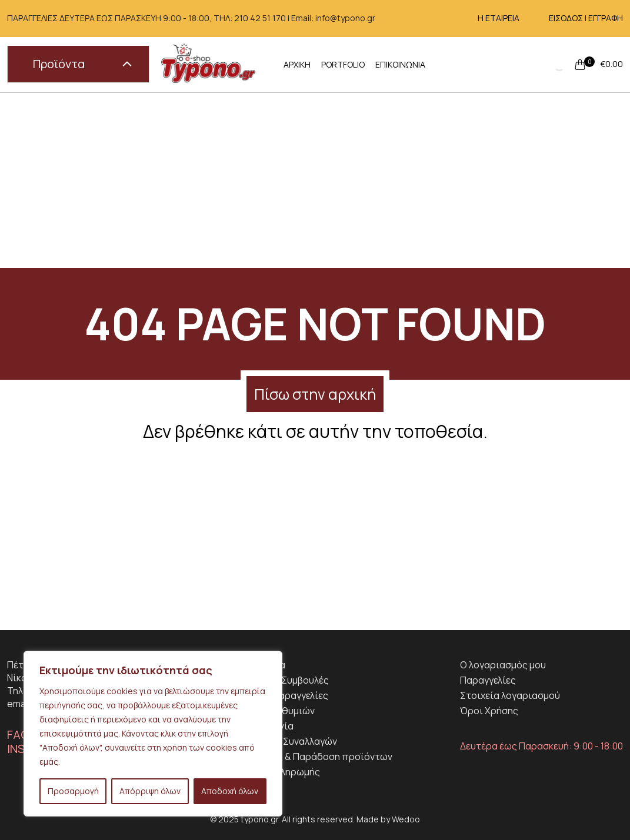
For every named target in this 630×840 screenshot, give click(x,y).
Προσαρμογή (73, 791)
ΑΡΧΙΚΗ (297, 64)
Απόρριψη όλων (150, 791)
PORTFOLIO (343, 64)
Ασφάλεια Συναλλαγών (287, 741)
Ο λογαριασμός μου (503, 665)
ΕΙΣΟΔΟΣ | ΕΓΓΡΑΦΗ (586, 18)
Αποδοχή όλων (230, 791)
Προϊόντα (82, 64)
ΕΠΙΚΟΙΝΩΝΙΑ (400, 64)
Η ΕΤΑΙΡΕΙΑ (499, 18)
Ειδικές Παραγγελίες (283, 695)
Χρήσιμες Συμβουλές (283, 680)
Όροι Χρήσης (489, 711)
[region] (153, 734)
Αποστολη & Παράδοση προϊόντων (315, 757)
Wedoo (406, 819)
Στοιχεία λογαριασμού (510, 695)
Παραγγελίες (488, 680)
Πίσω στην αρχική (315, 394)
